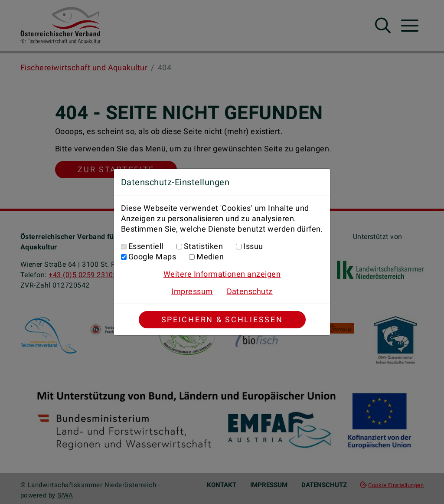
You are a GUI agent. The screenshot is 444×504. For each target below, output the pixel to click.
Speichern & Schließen (222, 319)
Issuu (253, 246)
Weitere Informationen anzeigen (222, 274)
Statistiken (203, 246)
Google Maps (152, 257)
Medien (210, 257)
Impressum (192, 291)
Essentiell (146, 246)
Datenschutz (250, 291)
